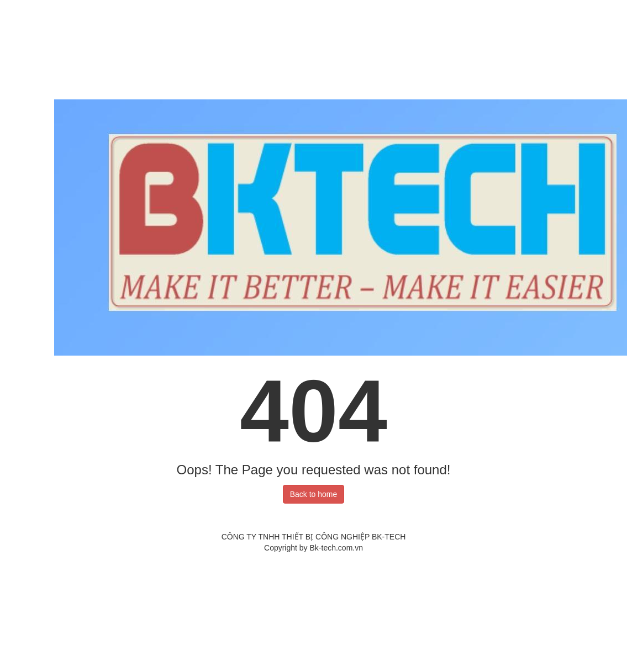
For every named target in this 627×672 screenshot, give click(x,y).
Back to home (314, 494)
